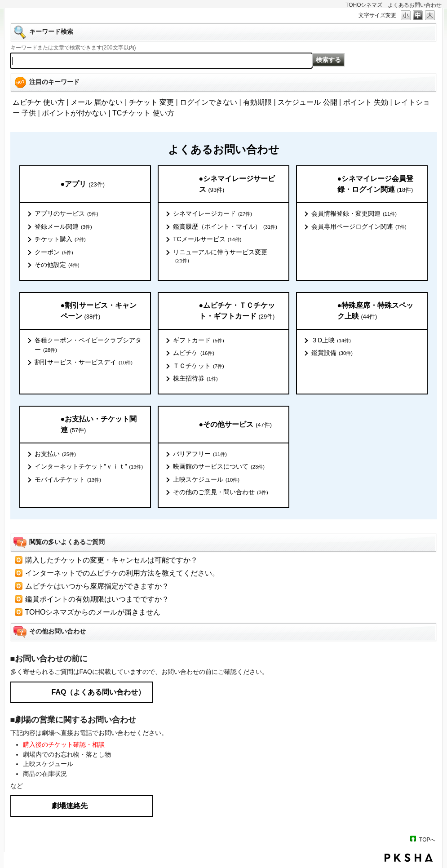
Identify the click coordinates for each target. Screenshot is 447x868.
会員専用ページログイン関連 (359, 227)
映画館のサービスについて (219, 467)
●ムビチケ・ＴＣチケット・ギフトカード (237, 311)
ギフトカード (199, 341)
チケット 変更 (151, 102)
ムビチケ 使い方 (39, 102)
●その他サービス (235, 425)
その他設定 (57, 265)
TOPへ (427, 839)
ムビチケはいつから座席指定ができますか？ (97, 586)
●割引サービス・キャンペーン (99, 311)
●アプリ (83, 184)
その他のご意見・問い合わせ (221, 492)
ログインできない (208, 102)
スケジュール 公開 (307, 102)
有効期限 (257, 102)
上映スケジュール (206, 480)
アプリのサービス (66, 214)
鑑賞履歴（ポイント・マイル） (225, 227)
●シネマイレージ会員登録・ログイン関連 (376, 184)
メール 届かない (97, 102)
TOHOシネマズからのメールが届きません (93, 612)
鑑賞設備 (332, 353)
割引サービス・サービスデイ (84, 363)
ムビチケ (194, 353)
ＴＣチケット (199, 366)
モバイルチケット (68, 480)
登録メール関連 (63, 227)
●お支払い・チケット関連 (99, 425)
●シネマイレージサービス (237, 184)
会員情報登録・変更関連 (354, 214)
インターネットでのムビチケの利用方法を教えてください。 (122, 573)
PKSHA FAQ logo (409, 858)
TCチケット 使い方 (143, 113)
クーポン (54, 252)
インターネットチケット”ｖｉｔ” (89, 467)
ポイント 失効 (366, 102)
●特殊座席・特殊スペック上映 (376, 311)
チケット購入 (60, 239)
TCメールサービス (207, 239)
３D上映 (331, 341)
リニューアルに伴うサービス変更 (220, 257)
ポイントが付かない (74, 113)
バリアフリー (200, 454)
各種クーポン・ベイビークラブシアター (88, 345)
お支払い (55, 454)
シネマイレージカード (212, 214)
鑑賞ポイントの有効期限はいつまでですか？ (97, 599)
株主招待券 (195, 379)
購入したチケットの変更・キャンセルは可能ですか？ (111, 560)
